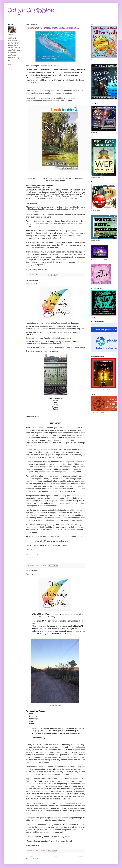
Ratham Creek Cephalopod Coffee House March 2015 (52, 28)
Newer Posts (30, 856)
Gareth (29, 574)
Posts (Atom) (37, 859)
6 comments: (43, 275)
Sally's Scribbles (31, 11)
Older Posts (81, 856)
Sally (11, 34)
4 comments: (43, 565)
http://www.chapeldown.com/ (35, 555)
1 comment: (43, 851)
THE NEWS (32, 284)
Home (56, 856)
